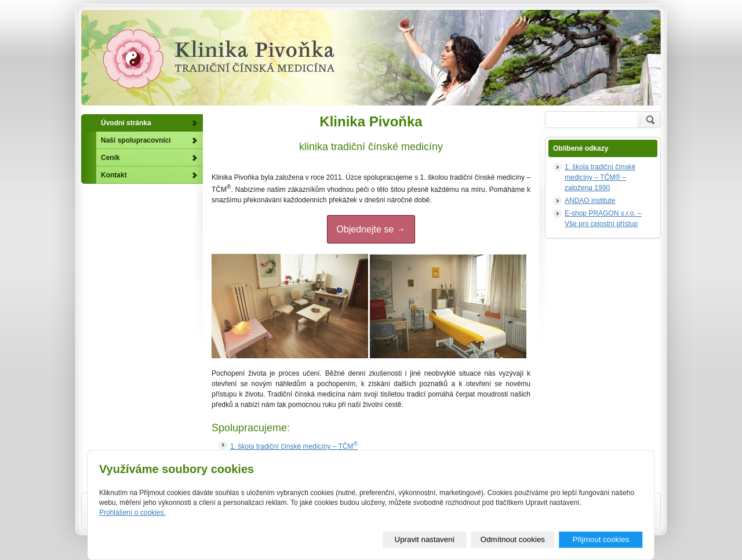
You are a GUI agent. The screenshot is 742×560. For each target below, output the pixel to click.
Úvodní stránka (126, 123)
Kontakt (114, 175)
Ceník (110, 158)
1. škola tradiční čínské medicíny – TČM (294, 446)
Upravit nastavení (425, 539)
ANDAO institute (590, 201)
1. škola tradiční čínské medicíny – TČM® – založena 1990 (600, 177)
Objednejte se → (371, 229)
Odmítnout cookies (513, 539)
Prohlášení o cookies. (132, 512)
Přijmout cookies (601, 539)
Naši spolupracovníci (136, 140)
